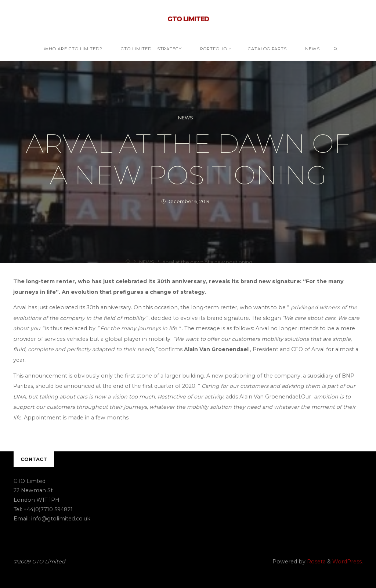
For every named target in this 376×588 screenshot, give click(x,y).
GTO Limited (188, 19)
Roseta (316, 562)
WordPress (347, 562)
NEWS (186, 118)
